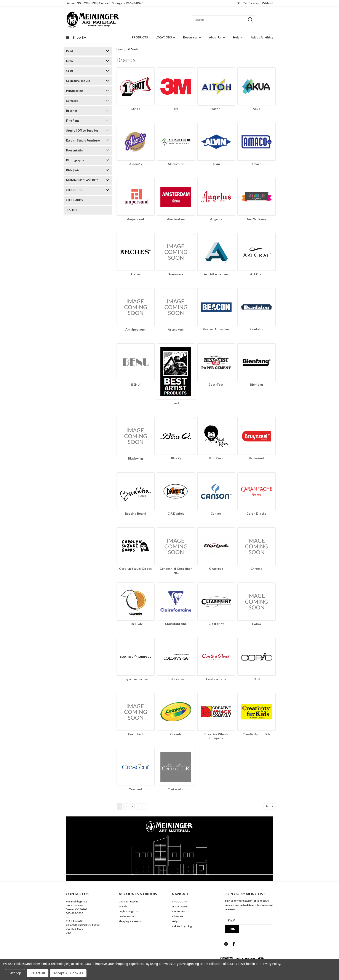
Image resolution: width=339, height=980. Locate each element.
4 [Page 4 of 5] (138, 806)
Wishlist (268, 3)
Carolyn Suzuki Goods (135, 569)
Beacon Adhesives (216, 329)
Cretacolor (176, 789)
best (176, 403)
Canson (216, 513)
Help (238, 37)
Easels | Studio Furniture (83, 140)
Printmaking (74, 91)
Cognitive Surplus (135, 679)
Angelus (216, 219)
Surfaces (72, 101)
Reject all (38, 973)
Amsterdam (176, 219)
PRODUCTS (140, 37)
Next (269, 806)
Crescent (135, 789)
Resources (192, 37)
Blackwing (135, 458)
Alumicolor (176, 164)
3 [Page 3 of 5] (132, 806)
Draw (70, 61)
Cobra (256, 624)
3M (176, 109)
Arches (136, 274)
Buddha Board (136, 513)
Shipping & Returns (130, 921)
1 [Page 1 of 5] (120, 806)
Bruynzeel (257, 458)
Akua (257, 109)
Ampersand (136, 219)
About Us (217, 37)
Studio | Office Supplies (82, 130)
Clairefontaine (176, 624)
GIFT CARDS (75, 200)
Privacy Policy (271, 964)
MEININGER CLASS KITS (82, 180)
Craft (70, 71)
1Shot (135, 109)
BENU (135, 384)
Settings (15, 973)
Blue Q (176, 458)
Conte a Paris (216, 679)
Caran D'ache (256, 513)
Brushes (72, 111)
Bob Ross (216, 458)
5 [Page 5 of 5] (145, 806)
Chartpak (216, 569)
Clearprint (216, 624)
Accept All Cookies (68, 973)
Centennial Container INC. (176, 571)
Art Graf (256, 274)
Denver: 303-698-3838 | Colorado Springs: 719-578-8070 (104, 3)
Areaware (176, 274)
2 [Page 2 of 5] (126, 806)
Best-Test (216, 384)
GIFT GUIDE (74, 190)
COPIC (256, 679)
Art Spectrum (135, 329)
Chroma (257, 569)
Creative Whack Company (216, 736)
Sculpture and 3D (78, 81)
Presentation (75, 150)
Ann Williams (256, 219)
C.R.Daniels (176, 513)
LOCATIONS (166, 37)
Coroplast (136, 734)
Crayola (176, 734)
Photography (75, 160)
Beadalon (257, 329)
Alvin (216, 164)
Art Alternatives (216, 274)
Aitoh (216, 109)
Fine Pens (73, 121)
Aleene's (136, 164)
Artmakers (176, 329)
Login (122, 911)
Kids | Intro (74, 170)
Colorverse (176, 679)
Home (120, 49)
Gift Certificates (248, 3)
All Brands (133, 49)
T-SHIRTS (73, 210)
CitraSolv (135, 624)
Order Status (126, 916)
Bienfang (256, 384)
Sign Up (134, 911)
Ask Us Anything (262, 37)
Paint (70, 51)
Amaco (257, 164)
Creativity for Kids (257, 734)
